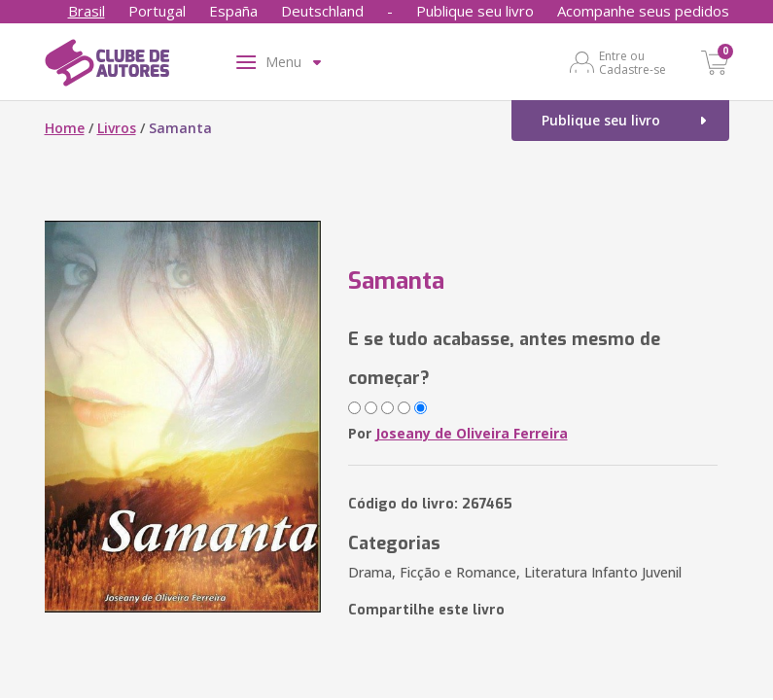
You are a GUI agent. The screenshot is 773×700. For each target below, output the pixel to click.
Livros (117, 128)
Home (65, 128)
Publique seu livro (475, 11)
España (233, 11)
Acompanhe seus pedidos (643, 11)
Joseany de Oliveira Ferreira (472, 433)
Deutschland (322, 11)
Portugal (157, 11)
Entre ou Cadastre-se (632, 62)
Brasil (87, 11)
